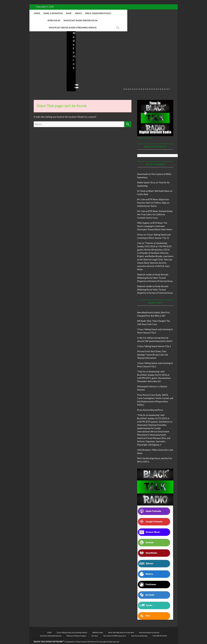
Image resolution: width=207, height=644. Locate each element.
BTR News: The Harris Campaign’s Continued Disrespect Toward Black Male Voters (155, 219)
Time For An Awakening (139, 629)
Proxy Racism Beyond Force (150, 403)
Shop (86, 13)
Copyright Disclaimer (160, 629)
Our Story (95, 629)
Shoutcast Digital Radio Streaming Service (116, 20)
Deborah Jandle (144, 267)
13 (150, 82)
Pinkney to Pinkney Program (76, 629)
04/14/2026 (46, 72)
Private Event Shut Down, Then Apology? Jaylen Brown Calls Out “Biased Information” (158, 63)
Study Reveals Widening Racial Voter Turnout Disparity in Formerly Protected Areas (155, 271)
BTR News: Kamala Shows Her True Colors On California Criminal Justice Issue (155, 207)
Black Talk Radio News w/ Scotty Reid (121, 625)
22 (169, 82)
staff (36, 72)
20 (165, 82)
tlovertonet (143, 167)
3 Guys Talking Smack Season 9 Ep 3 (154, 339)
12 (148, 82)
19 (163, 82)
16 (156, 82)
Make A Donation (70, 13)
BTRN (156, 52)
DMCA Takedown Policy (116, 13)
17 (158, 82)
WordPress (91, 635)
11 (146, 82)
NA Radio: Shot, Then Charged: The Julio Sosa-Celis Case (83, 64)
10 (143, 82)
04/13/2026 (83, 72)
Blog (39, 50)
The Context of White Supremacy (115, 629)
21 (167, 82)
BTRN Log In (138, 13)
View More (38, 80)
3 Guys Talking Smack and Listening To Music (72, 625)
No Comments (39, 76)
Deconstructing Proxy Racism (149, 625)
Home (54, 13)
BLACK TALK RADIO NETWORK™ (49, 634)
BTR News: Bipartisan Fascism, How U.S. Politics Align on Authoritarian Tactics (153, 196)
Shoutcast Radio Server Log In (72, 20)
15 (154, 82)
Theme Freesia (81, 635)
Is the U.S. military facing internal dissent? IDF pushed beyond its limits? (122, 63)
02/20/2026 (158, 72)
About (96, 13)
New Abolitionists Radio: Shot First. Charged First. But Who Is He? (48, 63)
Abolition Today (98, 625)
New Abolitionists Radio (86, 56)
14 (152, 82)
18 (161, 82)
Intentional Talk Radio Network (51, 629)
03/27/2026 (121, 72)
